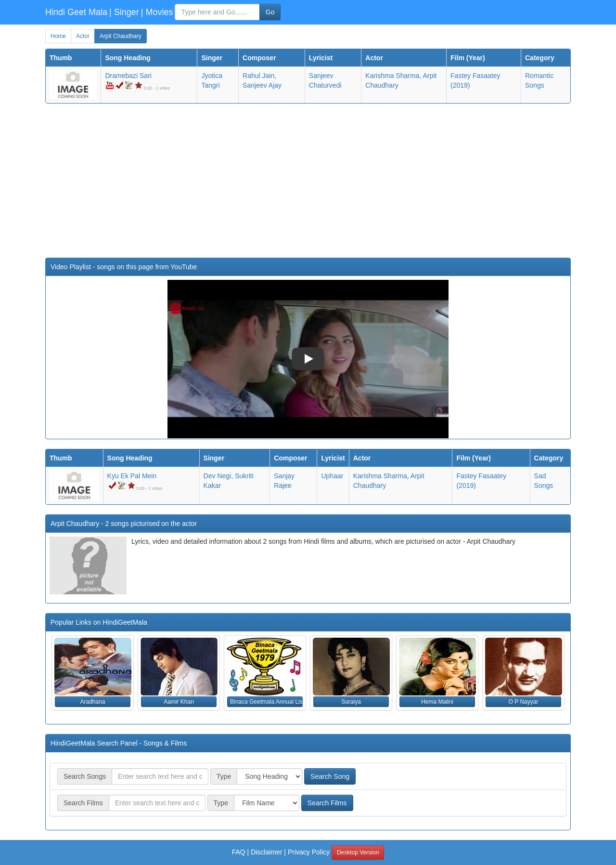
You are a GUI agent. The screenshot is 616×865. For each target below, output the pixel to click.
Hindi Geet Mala (76, 12)
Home (58, 36)
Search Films (327, 803)
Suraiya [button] (351, 702)
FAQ (239, 852)
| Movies (157, 12)
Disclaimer (266, 852)
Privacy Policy (309, 852)
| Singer (124, 12)
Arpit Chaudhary (121, 36)
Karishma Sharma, (393, 76)
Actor (83, 36)
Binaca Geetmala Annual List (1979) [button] (266, 702)
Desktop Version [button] (358, 852)
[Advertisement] (308, 181)
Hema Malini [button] (437, 702)
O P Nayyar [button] (524, 702)
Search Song (330, 776)
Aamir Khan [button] (179, 702)
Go (270, 12)
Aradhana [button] (92, 702)
